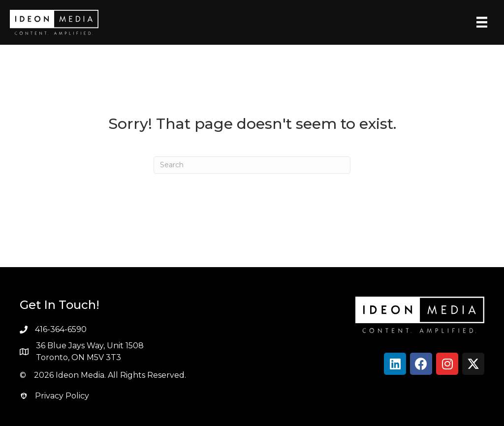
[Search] (252, 165)
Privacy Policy (62, 396)
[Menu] (482, 22)
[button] (395, 364)
